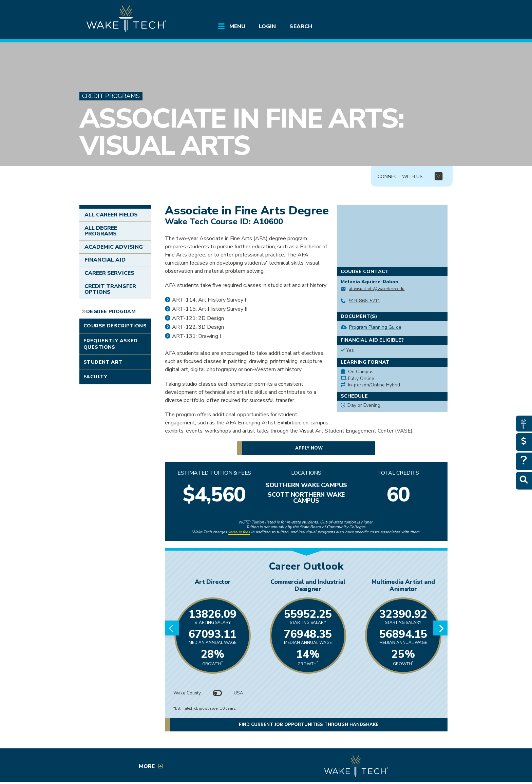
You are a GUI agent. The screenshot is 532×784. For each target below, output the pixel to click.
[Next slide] (440, 628)
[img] (438, 177)
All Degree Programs (101, 231)
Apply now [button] (309, 448)
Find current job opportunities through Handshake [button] (309, 725)
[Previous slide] (172, 628)
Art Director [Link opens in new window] (213, 582)
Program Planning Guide (375, 327)
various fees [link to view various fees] (239, 532)
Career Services (109, 273)
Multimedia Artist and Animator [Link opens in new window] (403, 585)
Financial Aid (105, 260)
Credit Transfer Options (110, 289)
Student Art (103, 362)
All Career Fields (111, 215)
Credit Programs (111, 96)
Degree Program (111, 311)
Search (301, 26)
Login (267, 26)
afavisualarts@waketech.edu (377, 289)
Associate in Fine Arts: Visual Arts (241, 132)
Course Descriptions (115, 326)
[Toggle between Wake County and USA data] (217, 693)
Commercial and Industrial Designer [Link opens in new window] (308, 585)
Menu (237, 26)
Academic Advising (114, 247)
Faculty (95, 377)
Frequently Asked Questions (111, 344)
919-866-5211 (365, 301)
